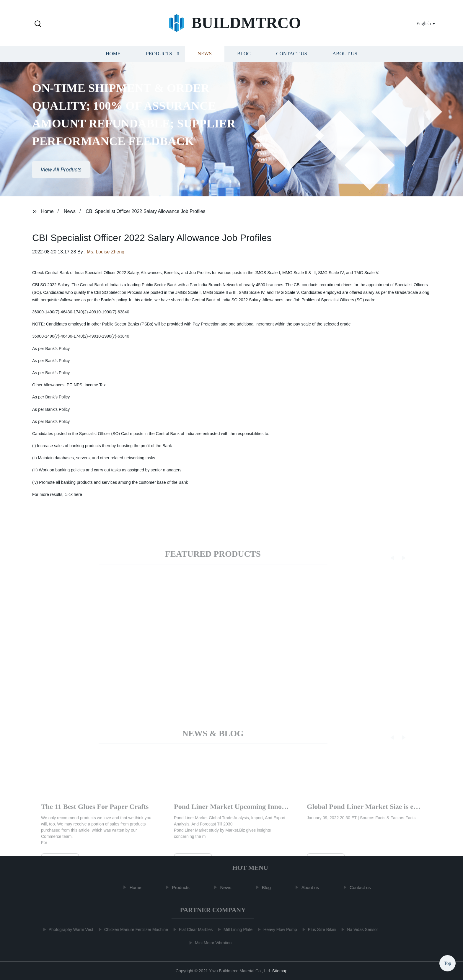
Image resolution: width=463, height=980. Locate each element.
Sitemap (280, 971)
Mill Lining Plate (235, 929)
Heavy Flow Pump (277, 929)
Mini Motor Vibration (210, 943)
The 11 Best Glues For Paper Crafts (361, 812)
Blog (244, 55)
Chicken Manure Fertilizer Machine (133, 929)
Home (113, 55)
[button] (38, 24)
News (205, 55)
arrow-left (56, 812)
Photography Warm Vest (68, 929)
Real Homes (192, 812)
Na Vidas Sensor (360, 929)
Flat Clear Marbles (193, 929)
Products (159, 55)
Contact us (292, 55)
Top (447, 962)
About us (345, 55)
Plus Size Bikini (319, 929)
